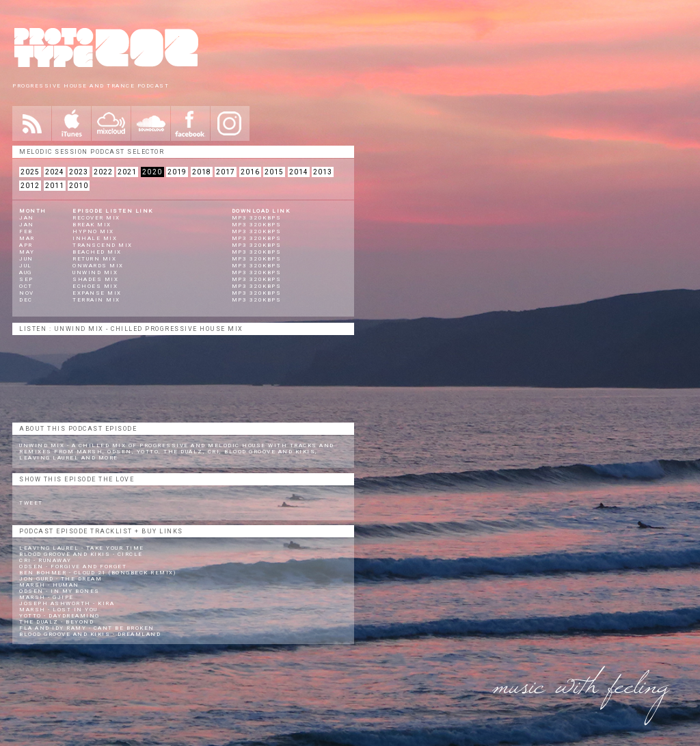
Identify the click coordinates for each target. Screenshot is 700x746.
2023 (79, 172)
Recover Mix (96, 218)
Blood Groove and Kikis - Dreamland (90, 634)
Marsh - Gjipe (46, 597)
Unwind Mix (95, 272)
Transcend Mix (103, 245)
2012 (30, 186)
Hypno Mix (93, 231)
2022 (103, 172)
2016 (250, 172)
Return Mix (94, 259)
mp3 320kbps (257, 218)
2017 (226, 172)
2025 (30, 172)
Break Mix (92, 225)
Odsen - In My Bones (59, 591)
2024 (55, 172)
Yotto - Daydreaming (59, 616)
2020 (152, 172)
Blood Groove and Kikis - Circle (81, 554)
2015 (274, 172)
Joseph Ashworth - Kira (67, 603)
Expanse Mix (97, 293)
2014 (299, 172)
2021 (127, 172)
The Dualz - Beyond (56, 622)
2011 (55, 186)
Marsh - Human (49, 585)
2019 (177, 172)
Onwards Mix (98, 266)
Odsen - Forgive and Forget (73, 567)
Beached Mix (97, 252)
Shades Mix (95, 279)
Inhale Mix (95, 238)
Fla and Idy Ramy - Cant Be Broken (87, 628)
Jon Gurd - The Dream (60, 579)
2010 (79, 186)
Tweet (31, 503)
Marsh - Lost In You (58, 610)
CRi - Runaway (45, 560)
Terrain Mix (96, 300)
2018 (202, 172)
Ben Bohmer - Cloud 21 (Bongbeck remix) (97, 573)
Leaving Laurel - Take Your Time (82, 548)
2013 (323, 172)
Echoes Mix (95, 286)
